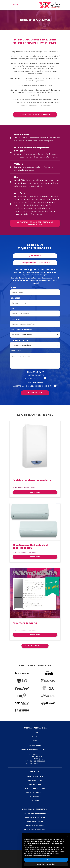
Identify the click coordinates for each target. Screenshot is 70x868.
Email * (14, 309)
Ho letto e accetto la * (35, 377)
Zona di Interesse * (20, 340)
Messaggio (16, 351)
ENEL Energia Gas (35, 781)
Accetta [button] (46, 860)
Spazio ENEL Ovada (35, 822)
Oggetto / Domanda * (21, 330)
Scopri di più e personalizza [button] (46, 864)
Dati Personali (36, 383)
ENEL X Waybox (35, 797)
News (35, 741)
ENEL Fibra (35, 801)
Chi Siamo (35, 733)
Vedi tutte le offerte (35, 646)
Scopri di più (35, 492)
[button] (67, 836)
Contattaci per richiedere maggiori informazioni (35, 223)
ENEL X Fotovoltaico (35, 793)
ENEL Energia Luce (35, 777)
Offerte (35, 737)
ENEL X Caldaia (35, 785)
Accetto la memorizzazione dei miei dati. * (35, 386)
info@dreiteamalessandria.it (35, 263)
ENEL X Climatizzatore (35, 789)
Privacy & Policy (35, 372)
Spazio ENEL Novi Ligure (35, 818)
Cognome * (16, 298)
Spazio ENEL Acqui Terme (35, 814)
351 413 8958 (35, 256)
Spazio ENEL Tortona (35, 826)
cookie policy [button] (28, 845)
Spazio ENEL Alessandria (35, 830)
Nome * (14, 288)
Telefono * (16, 319)
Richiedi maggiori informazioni (35, 115)
